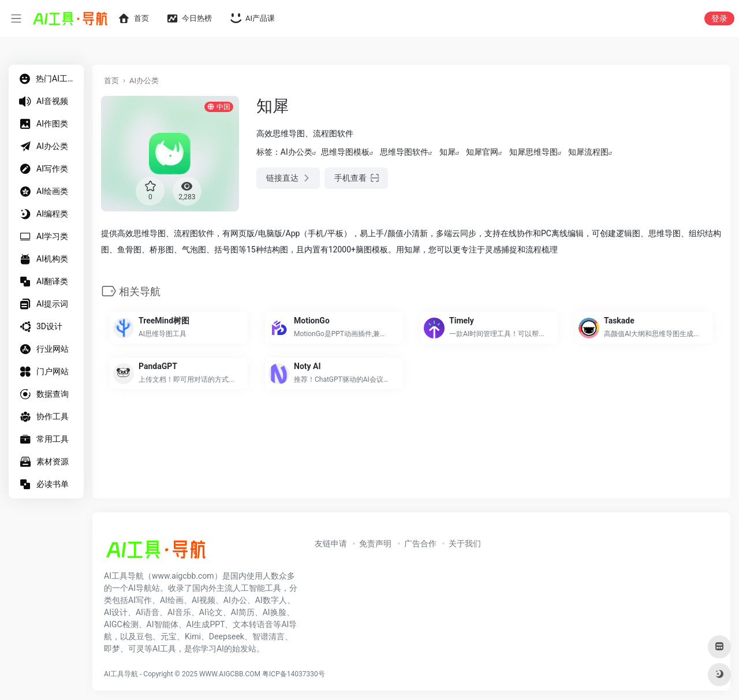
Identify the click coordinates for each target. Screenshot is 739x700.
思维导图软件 (404, 152)
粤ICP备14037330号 (294, 674)
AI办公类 (144, 81)
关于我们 (465, 543)
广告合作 (420, 543)
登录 (719, 18)
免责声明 (375, 543)
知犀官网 (482, 152)
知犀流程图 (588, 152)
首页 (111, 81)
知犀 (447, 152)
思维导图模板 (345, 152)
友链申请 (331, 543)
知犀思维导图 (533, 152)
